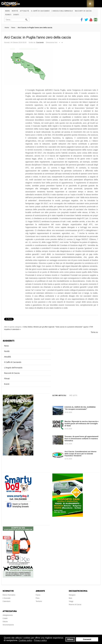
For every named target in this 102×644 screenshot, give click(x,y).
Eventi (16, 15)
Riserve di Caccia (75, 605)
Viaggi (71, 601)
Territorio (39, 601)
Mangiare (72, 595)
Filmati (8, 15)
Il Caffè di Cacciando (40, 11)
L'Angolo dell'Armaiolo (62, 11)
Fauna (38, 595)
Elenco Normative (9, 595)
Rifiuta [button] (70, 639)
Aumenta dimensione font (62, 42)
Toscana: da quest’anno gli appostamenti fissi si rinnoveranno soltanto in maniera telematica (81, 439)
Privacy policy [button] (40, 640)
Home (7, 28)
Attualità (25, 11)
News (7, 11)
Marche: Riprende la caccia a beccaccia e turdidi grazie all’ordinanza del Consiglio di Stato (81, 423)
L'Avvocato (7, 598)
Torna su (94, 332)
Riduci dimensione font (60, 42)
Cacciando (40, 43)
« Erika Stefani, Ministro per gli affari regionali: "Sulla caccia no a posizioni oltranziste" (52, 327)
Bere (70, 598)
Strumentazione (8, 625)
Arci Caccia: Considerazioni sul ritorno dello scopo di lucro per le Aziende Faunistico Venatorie (80, 454)
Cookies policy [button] (25, 640)
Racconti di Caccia (83, 11)
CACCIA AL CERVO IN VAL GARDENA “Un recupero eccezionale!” (80, 408)
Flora (38, 598)
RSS (90, 4)
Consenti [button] (87, 639)
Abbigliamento (8, 615)
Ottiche (5, 622)
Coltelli (5, 618)
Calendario (7, 601)
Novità (15, 11)
